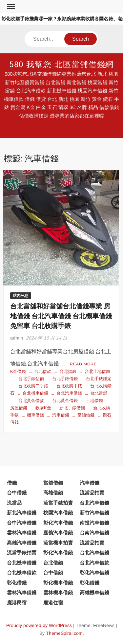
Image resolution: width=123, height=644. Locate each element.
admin (17, 338)
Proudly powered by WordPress (39, 625)
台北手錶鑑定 (99, 379)
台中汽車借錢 (22, 523)
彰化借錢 (17, 583)
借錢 (12, 483)
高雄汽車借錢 (22, 543)
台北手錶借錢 (65, 379)
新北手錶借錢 (72, 408)
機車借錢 (35, 415)
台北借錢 (68, 371)
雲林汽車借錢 (22, 533)
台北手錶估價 (31, 379)
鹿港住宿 (53, 603)
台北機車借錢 (35, 393)
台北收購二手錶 (33, 386)
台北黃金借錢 (65, 401)
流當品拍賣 (92, 493)
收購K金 (43, 408)
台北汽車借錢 (69, 393)
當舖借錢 (86, 415)
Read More (83, 364)
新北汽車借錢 (22, 513)
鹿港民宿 (17, 603)
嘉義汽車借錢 (58, 533)
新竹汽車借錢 (94, 513)
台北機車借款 (22, 572)
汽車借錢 (61, 415)
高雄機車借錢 (94, 592)
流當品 (14, 503)
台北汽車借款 (94, 563)
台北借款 (43, 371)
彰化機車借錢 (58, 583)
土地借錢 (94, 401)
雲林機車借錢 (58, 592)
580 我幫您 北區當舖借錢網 (62, 65)
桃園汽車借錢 (58, 513)
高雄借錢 (53, 493)
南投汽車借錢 (94, 523)
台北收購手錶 (69, 386)
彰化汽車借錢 (58, 523)
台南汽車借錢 (94, 533)
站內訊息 (21, 296)
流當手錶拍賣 (58, 503)
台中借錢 (17, 493)
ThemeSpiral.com (64, 633)
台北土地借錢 (97, 371)
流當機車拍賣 (58, 543)
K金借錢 (18, 371)
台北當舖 (99, 393)
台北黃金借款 (31, 401)
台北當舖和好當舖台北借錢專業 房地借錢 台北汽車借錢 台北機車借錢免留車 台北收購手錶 (61, 316)
